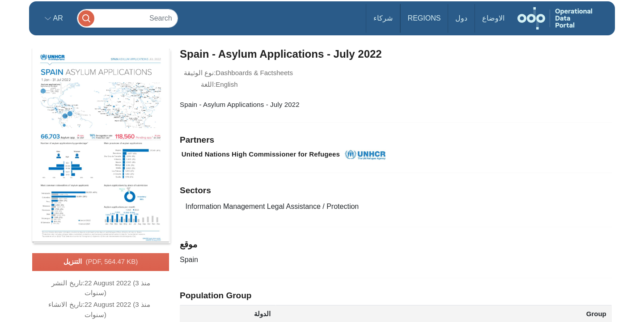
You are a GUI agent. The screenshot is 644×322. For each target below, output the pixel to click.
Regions (424, 18)
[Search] (127, 18)
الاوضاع (493, 18)
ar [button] (57, 18)
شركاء (383, 18)
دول (461, 18)
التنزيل (101, 262)
